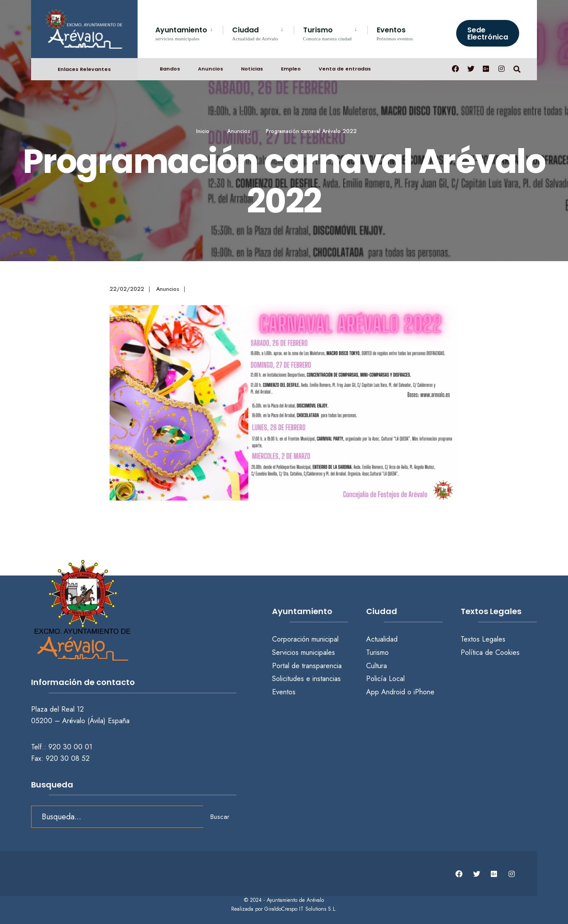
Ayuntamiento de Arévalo (295, 898)
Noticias (252, 67)
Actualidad (382, 639)
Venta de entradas (345, 67)
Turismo (327, 33)
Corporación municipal (305, 639)
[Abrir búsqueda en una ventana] (516, 67)
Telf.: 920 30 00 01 (62, 745)
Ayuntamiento (181, 33)
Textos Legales (483, 639)
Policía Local (385, 679)
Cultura (377, 666)
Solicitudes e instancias (306, 679)
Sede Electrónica (488, 33)
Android (393, 692)
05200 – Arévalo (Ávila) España (80, 718)
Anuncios (211, 67)
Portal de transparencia (307, 666)
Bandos (170, 67)
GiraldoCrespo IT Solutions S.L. (301, 906)
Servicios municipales (304, 652)
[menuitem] (189, 32)
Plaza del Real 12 (59, 707)
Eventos (395, 33)
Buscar (220, 814)
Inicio (203, 131)
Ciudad (255, 33)
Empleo (291, 67)
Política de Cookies (490, 652)
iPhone (424, 692)
